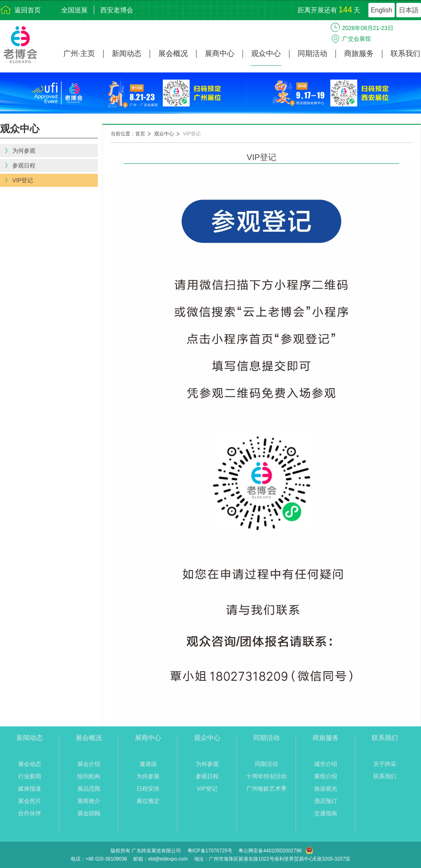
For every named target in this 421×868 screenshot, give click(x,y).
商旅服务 (359, 54)
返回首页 (28, 10)
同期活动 (312, 54)
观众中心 (266, 54)
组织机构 (89, 776)
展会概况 (173, 54)
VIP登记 (192, 134)
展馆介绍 (326, 776)
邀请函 (148, 764)
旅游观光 (326, 789)
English (382, 10)
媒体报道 (30, 789)
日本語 (409, 10)
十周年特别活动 (266, 776)
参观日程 (207, 776)
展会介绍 (89, 764)
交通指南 (326, 813)
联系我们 (405, 54)
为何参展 (148, 776)
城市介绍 (326, 764)
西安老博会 (117, 10)
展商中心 (220, 54)
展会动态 (30, 764)
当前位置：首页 (128, 134)
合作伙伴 (30, 813)
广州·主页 (79, 54)
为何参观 (207, 764)
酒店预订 (326, 801)
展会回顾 (89, 813)
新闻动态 (127, 54)
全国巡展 (74, 10)
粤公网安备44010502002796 (270, 851)
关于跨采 (385, 764)
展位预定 (148, 801)
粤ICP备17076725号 (210, 851)
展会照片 (30, 801)
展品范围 (89, 789)
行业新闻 (30, 776)
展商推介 (89, 801)
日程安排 (148, 789)
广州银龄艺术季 (266, 789)
